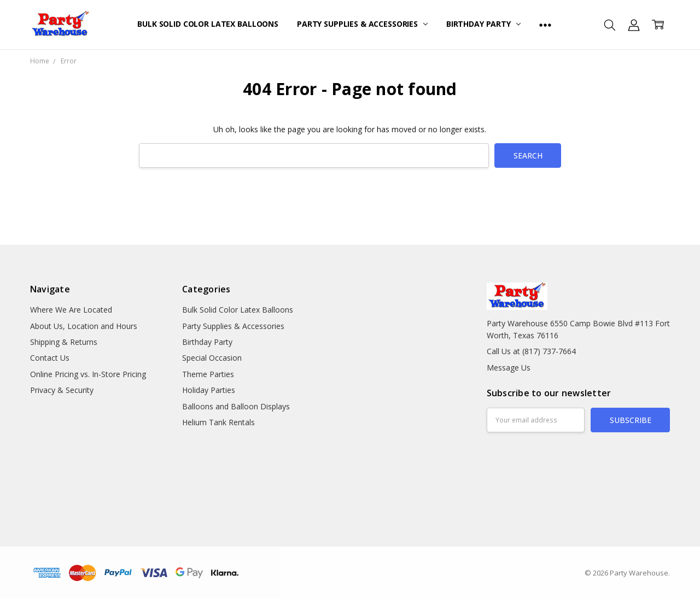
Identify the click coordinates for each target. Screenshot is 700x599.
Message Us (509, 368)
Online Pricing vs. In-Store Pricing (88, 374)
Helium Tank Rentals (218, 422)
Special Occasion (212, 358)
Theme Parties (208, 374)
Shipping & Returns (64, 342)
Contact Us (50, 358)
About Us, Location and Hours (84, 326)
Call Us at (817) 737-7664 (531, 351)
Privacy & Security (62, 390)
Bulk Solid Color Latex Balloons (208, 24)
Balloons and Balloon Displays (236, 406)
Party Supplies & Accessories (362, 24)
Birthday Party (483, 24)
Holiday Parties (209, 390)
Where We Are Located (71, 310)
